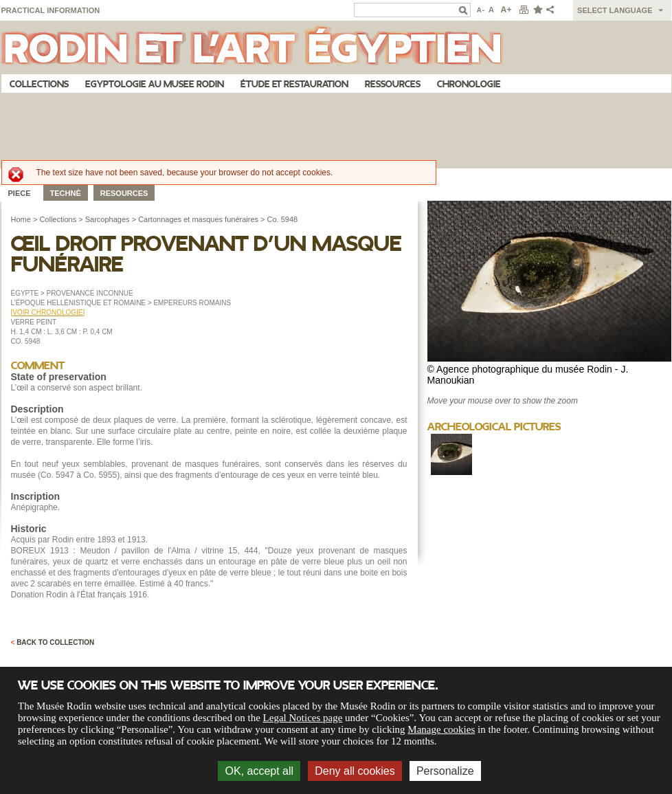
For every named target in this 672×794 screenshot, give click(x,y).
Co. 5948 (283, 219)
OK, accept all (259, 771)
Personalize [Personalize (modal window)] (445, 771)
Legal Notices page (303, 718)
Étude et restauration (294, 84)
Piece (20, 193)
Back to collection (53, 642)
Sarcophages (108, 219)
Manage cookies (441, 729)
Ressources (393, 84)
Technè (66, 193)
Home (21, 219)
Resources (124, 193)
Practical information (51, 10)
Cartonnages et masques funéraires (198, 219)
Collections (39, 84)
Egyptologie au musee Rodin (155, 84)
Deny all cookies (355, 771)
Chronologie (469, 84)
